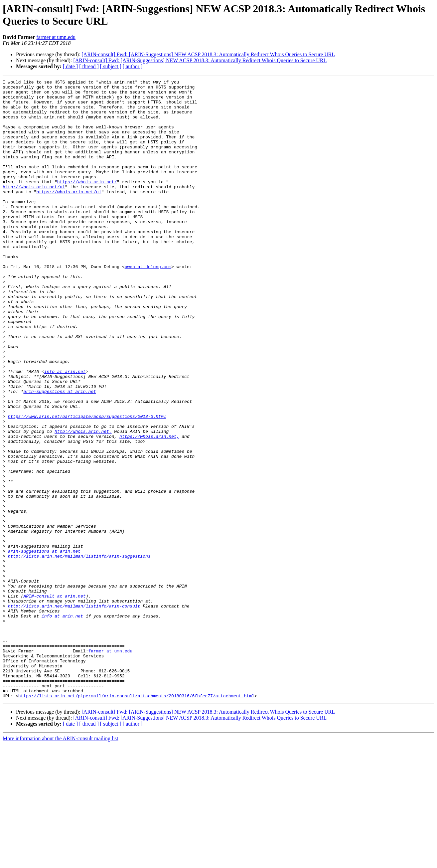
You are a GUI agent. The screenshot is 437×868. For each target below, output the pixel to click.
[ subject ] (111, 66)
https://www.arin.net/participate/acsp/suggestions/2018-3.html (87, 484)
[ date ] (70, 66)
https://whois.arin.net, (149, 508)
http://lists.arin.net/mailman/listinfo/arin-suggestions (79, 652)
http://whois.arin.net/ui (34, 209)
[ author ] (133, 66)
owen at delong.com (148, 304)
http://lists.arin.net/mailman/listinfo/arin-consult (74, 712)
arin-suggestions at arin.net (60, 454)
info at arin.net (65, 430)
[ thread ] (89, 66)
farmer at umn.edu (56, 37)
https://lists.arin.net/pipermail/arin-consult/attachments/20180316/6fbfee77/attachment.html (136, 819)
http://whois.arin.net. (83, 502)
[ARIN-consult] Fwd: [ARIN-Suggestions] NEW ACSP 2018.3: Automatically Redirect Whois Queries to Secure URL (208, 54)
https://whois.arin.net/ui (69, 215)
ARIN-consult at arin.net (54, 700)
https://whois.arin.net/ (87, 203)
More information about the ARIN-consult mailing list (61, 862)
